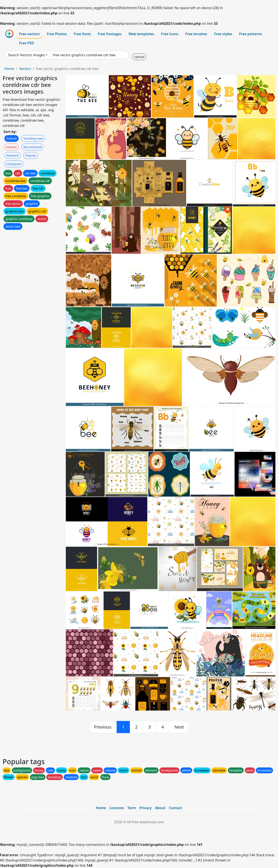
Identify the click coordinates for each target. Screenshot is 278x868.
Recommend (32, 147)
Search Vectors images (26, 55)
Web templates (141, 34)
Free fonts (82, 34)
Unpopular (14, 164)
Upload (139, 57)
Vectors (25, 69)
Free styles (223, 34)
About (160, 808)
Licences (117, 808)
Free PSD (26, 43)
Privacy (146, 808)
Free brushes (196, 34)
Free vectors (29, 34)
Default (12, 138)
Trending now (33, 138)
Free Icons (170, 34)
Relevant (12, 155)
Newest (12, 147)
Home (9, 69)
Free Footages (110, 34)
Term (132, 808)
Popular (31, 155)
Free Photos (57, 34)
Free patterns (251, 34)
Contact (176, 808)
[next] (179, 727)
